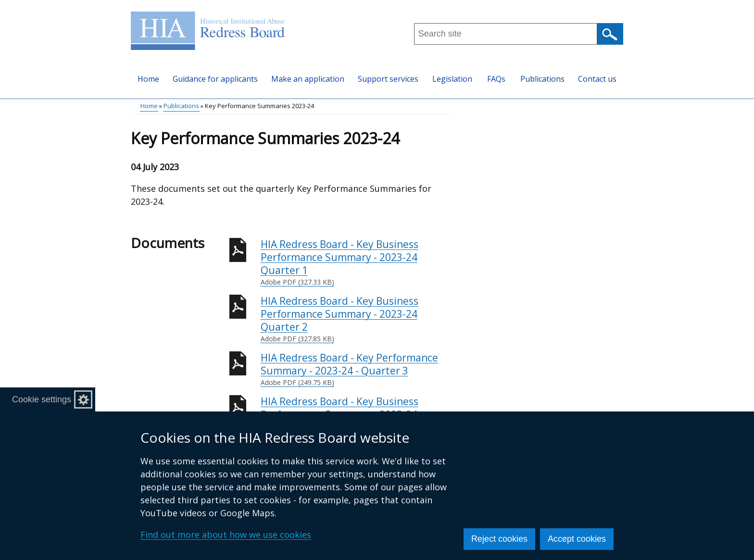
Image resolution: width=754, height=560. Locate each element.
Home (148, 79)
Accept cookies (577, 539)
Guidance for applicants (215, 79)
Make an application (308, 79)
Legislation (452, 79)
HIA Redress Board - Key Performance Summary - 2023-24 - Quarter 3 (356, 369)
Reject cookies (499, 539)
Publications (542, 79)
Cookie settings (42, 399)
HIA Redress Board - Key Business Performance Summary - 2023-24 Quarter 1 (356, 262)
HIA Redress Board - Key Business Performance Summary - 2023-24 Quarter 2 (356, 319)
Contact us (597, 79)
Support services (388, 79)
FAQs (496, 79)
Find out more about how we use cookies (226, 535)
